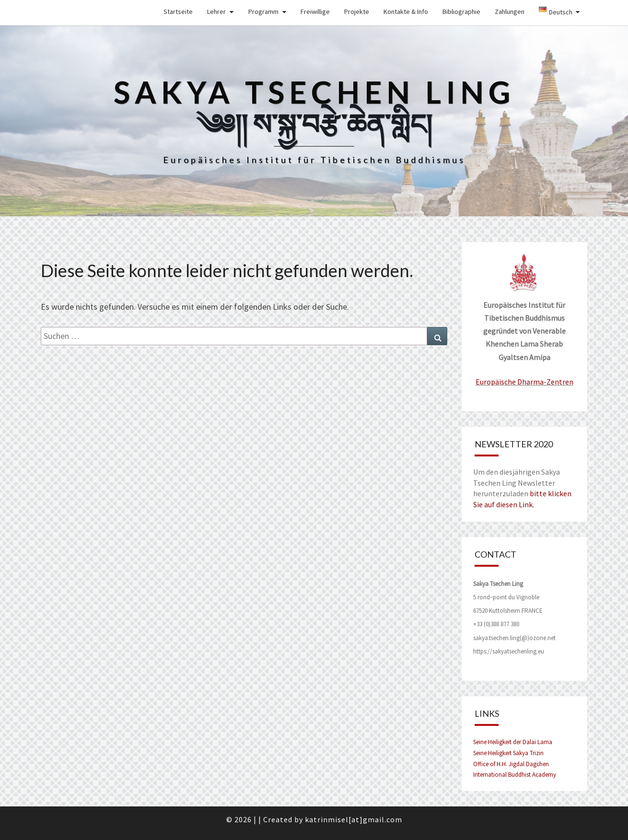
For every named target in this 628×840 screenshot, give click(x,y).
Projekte (357, 12)
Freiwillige (315, 12)
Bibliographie (461, 12)
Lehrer (216, 12)
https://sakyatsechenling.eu (509, 651)
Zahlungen (510, 12)
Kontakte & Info (406, 12)
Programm (263, 12)
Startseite (178, 12)
